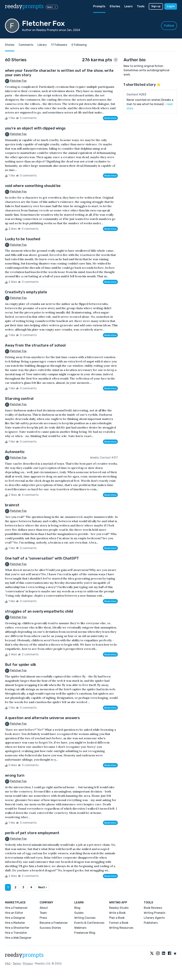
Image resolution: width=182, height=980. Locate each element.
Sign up (156, 6)
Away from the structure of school (35, 345)
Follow (169, 26)
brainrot (12, 505)
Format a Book (119, 923)
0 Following (79, 45)
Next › (42, 887)
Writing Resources (121, 928)
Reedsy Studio (119, 908)
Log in (171, 6)
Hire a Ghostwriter (17, 928)
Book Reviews (153, 908)
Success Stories (50, 928)
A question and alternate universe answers (42, 718)
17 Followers (59, 45)
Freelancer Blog (85, 933)
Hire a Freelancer (16, 908)
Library (42, 45)
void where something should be (33, 186)
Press (43, 918)
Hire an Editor (14, 913)
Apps (52, 7)
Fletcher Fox (18, 81)
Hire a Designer (15, 918)
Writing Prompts (155, 913)
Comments (26, 45)
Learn (129, 6)
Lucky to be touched (23, 239)
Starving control (19, 399)
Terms (17, 964)
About (44, 908)
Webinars (80, 928)
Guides (79, 913)
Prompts (99, 6)
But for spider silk (21, 665)
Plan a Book (117, 918)
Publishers (151, 923)
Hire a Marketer (15, 923)
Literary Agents (154, 918)
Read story (110, 118)
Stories (115, 6)
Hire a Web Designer (18, 938)
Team (43, 913)
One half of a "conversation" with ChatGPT (42, 558)
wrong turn (15, 775)
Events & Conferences (89, 923)
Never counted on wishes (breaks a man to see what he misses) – (150, 104)
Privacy (28, 964)
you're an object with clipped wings (35, 128)
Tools (141, 6)
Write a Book (117, 913)
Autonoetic (15, 452)
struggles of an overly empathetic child (39, 611)
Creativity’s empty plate (26, 292)
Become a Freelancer (54, 923)
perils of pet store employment (32, 833)
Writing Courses (85, 918)
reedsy (24, 955)
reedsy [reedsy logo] (24, 6)
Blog (77, 908)
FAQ (8, 964)
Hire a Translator (16, 933)
